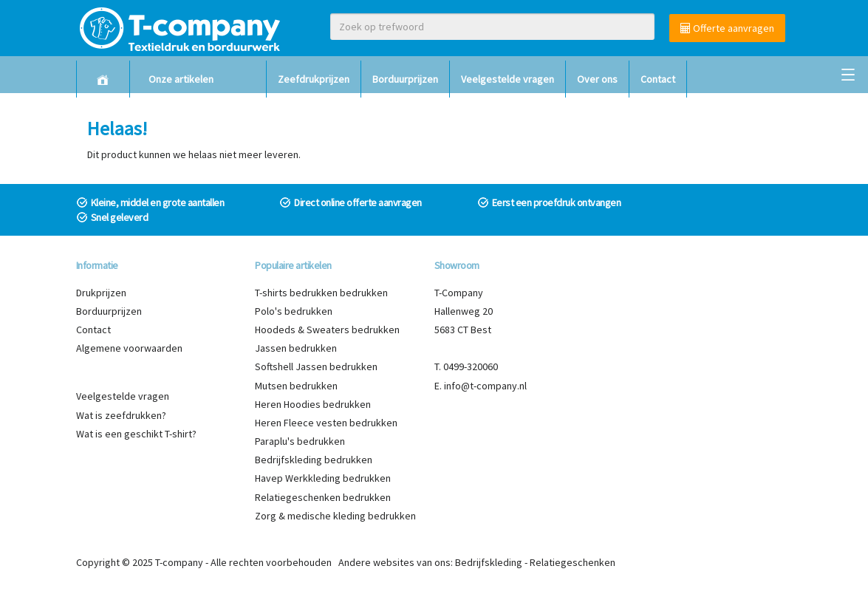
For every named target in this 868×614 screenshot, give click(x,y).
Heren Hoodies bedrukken (313, 404)
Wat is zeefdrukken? (121, 415)
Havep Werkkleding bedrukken (323, 478)
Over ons (597, 79)
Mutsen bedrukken (296, 386)
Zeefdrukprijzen (314, 79)
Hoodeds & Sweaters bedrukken (327, 330)
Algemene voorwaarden (129, 348)
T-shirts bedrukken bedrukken (321, 293)
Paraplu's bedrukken (300, 441)
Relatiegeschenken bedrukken (323, 497)
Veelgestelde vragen (508, 79)
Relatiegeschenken (573, 562)
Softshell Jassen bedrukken (316, 366)
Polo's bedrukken (294, 311)
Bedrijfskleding (489, 562)
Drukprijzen (101, 293)
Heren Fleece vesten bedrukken (326, 423)
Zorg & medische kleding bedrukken (335, 516)
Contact (658, 79)
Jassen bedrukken (296, 348)
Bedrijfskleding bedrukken (314, 460)
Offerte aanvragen (727, 28)
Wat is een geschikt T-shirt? (136, 434)
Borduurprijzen (405, 79)
